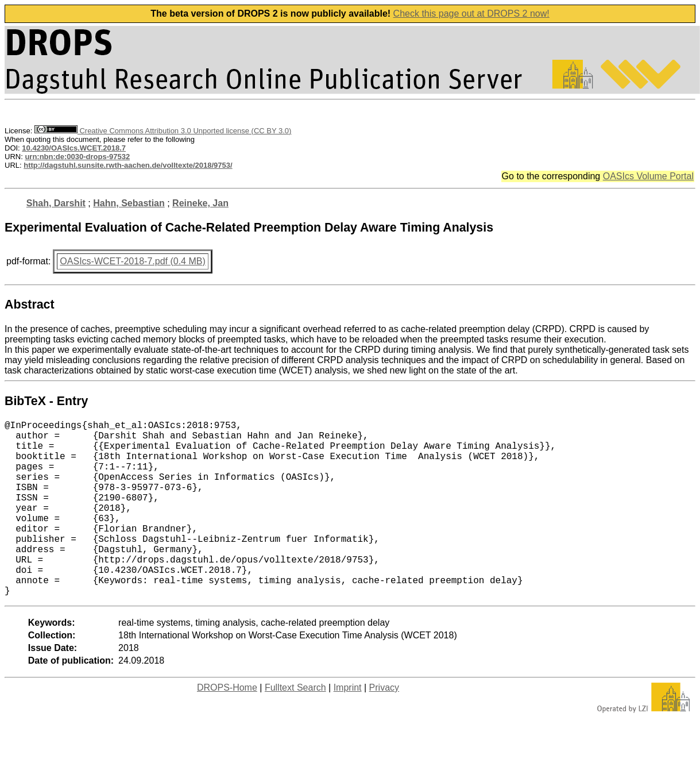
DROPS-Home (227, 727)
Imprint (348, 727)
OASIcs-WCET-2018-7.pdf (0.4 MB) (132, 261)
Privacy (384, 727)
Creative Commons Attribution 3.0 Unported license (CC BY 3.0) (163, 131)
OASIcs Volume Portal (648, 176)
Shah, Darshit (56, 203)
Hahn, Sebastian (129, 203)
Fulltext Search (295, 727)
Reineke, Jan (200, 203)
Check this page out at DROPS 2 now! (471, 14)
